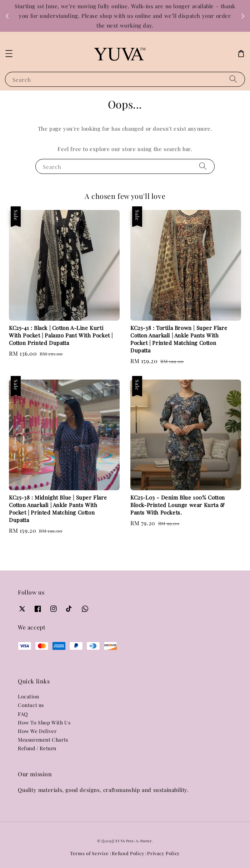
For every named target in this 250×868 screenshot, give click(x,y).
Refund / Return (37, 748)
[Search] (233, 79)
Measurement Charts (43, 740)
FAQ (23, 714)
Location (29, 696)
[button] (9, 54)
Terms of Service (89, 853)
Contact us (31, 705)
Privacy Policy (164, 853)
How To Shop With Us (44, 723)
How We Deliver (37, 731)
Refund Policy (128, 853)
